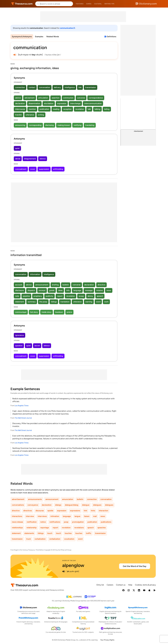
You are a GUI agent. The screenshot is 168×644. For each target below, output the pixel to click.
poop (66, 522)
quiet (17, 148)
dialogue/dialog (72, 505)
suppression (44, 169)
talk (89, 109)
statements (29, 533)
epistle (50, 511)
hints (93, 511)
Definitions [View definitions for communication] (112, 37)
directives (28, 511)
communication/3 (67, 28)
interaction (103, 511)
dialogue (86, 505)
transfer (19, 115)
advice (18, 98)
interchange (75, 103)
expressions (75, 511)
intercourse (20, 109)
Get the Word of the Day (135, 566)
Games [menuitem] (89, 4)
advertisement (18, 499)
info (68, 290)
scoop (81, 296)
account (19, 285)
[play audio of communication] (15, 55)
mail (95, 516)
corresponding (35, 125)
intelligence (70, 87)
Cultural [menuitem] (98, 4)
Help (130, 585)
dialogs (58, 505)
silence (43, 159)
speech (100, 296)
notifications (55, 522)
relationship (32, 528)
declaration (20, 103)
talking (97, 109)
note (17, 296)
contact (32, 87)
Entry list (100, 585)
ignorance (20, 335)
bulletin (66, 285)
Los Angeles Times (22, 406)
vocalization (69, 539)
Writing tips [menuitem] (109, 4)
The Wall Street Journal (23, 418)
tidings (54, 302)
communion (68, 98)
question (19, 346)
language (77, 290)
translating (90, 125)
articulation (43, 98)
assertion (56, 98)
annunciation (68, 499)
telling (107, 109)
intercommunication (93, 103)
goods (52, 290)
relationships (17, 528)
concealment (21, 169)
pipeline (26, 296)
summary (32, 302)
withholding (58, 169)
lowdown (59, 312)
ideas (60, 290)
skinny (90, 296)
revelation (80, 109)
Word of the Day (69, 561)
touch (50, 533)
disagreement (30, 159)
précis (69, 312)
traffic (89, 533)
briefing (55, 285)
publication (44, 109)
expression (62, 103)
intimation (55, 516)
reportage (45, 528)
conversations (18, 505)
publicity (50, 296)
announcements (35, 499)
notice (43, 522)
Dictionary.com (146, 4)
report (60, 296)
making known (64, 125)
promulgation (78, 522)
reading (56, 109)
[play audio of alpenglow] (64, 571)
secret (37, 346)
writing (41, 115)
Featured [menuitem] (80, 4)
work (106, 302)
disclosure (20, 290)
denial (18, 159)
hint (85, 511)
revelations (79, 528)
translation (65, 302)
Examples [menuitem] (39, 37)
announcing (20, 125)
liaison (87, 516)
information (35, 274)
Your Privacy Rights (107, 640)
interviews (42, 516)
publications (106, 522)
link (80, 87)
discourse (40, 511)
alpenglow (73, 565)
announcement (42, 285)
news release (17, 522)
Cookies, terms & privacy (145, 585)
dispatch (31, 290)
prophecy (38, 296)
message (89, 290)
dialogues (97, 505)
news (109, 290)
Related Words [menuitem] (53, 37)
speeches (102, 528)
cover (33, 169)
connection (20, 87)
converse (81, 98)
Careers (110, 585)
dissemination (34, 103)
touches (68, 533)
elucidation (49, 103)
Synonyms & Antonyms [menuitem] (22, 37)
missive (100, 290)
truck (29, 539)
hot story (34, 312)
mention (32, 109)
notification (32, 522)
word (98, 302)
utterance (30, 115)
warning (89, 302)
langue (77, 516)
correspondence (96, 98)
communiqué (21, 312)
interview (30, 516)
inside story (47, 312)
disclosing (50, 125)
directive (101, 285)
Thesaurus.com (22, 4)
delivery (57, 87)
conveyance (33, 505)
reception (67, 109)
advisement (30, 98)
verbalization (40, 539)
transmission (91, 87)
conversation (45, 87)
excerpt (42, 290)
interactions (17, 516)
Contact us (121, 585)
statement (20, 302)
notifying (78, 125)
